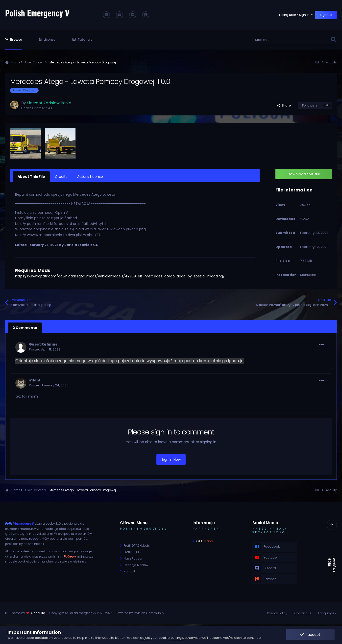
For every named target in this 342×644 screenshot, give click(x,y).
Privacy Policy (277, 613)
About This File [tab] (31, 177)
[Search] (282, 40)
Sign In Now (171, 459)
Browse (14, 40)
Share (284, 105)
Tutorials (82, 40)
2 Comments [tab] (25, 328)
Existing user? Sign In (295, 15)
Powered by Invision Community (140, 613)
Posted (45, 349)
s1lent (35, 380)
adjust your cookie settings (162, 638)
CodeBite (38, 613)
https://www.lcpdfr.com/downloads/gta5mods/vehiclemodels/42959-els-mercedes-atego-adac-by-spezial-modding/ (120, 276)
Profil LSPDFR (133, 552)
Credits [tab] (61, 177)
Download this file (304, 174)
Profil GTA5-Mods (137, 546)
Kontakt (129, 571)
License (47, 40)
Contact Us (303, 613)
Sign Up (326, 15)
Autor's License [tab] (90, 177)
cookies (41, 638)
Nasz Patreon (134, 558)
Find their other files (37, 108)
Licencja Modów (136, 565)
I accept (310, 635)
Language (328, 613)
